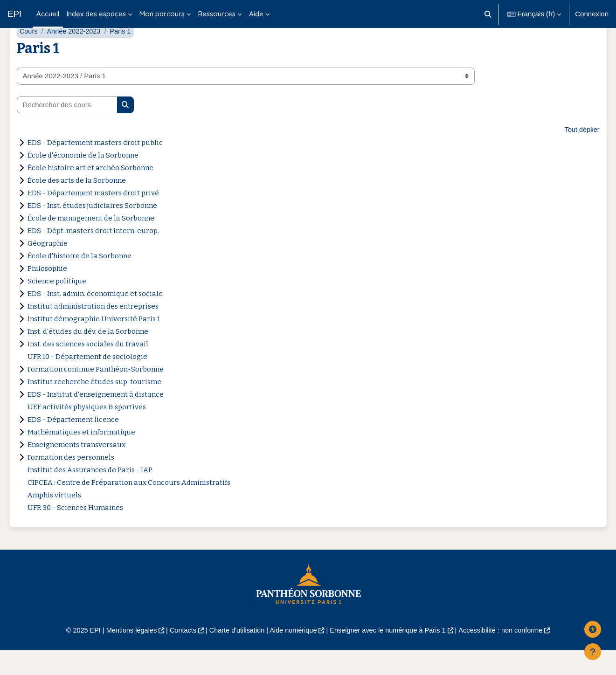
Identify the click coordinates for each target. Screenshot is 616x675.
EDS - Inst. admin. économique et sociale (95, 317)
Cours (29, 55)
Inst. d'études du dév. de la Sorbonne (88, 355)
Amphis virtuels (54, 519)
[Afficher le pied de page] (593, 652)
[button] (488, 14)
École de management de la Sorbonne (91, 242)
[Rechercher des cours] (67, 128)
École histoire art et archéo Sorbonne (90, 192)
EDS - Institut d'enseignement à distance (96, 418)
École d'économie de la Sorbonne (83, 179)
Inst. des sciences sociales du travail (88, 368)
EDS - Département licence (73, 443)
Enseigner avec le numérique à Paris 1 (391, 654)
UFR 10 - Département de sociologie (87, 380)
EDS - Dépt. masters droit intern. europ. (93, 255)
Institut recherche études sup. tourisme (94, 406)
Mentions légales (124, 654)
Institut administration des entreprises (93, 330)
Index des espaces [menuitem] (96, 14)
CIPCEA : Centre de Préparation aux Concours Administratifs (129, 506)
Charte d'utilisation (234, 654)
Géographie (48, 267)
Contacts (178, 654)
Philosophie (47, 292)
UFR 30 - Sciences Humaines (75, 531)
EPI (14, 14)
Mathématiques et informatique (81, 456)
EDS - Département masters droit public (95, 166)
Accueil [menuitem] (48, 14)
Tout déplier (581, 154)
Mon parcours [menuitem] (162, 14)
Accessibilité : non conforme (508, 654)
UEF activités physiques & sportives (87, 431)
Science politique (57, 305)
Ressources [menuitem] (217, 14)
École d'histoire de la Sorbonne (80, 280)
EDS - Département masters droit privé (93, 217)
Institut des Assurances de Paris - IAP (90, 494)
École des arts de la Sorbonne (77, 204)
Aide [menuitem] (256, 14)
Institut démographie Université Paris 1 (94, 343)
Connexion (592, 14)
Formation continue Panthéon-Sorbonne (96, 393)
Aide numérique (293, 654)
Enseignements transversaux (76, 468)
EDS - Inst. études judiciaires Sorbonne (92, 229)
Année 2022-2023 (75, 55)
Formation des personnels (71, 481)
